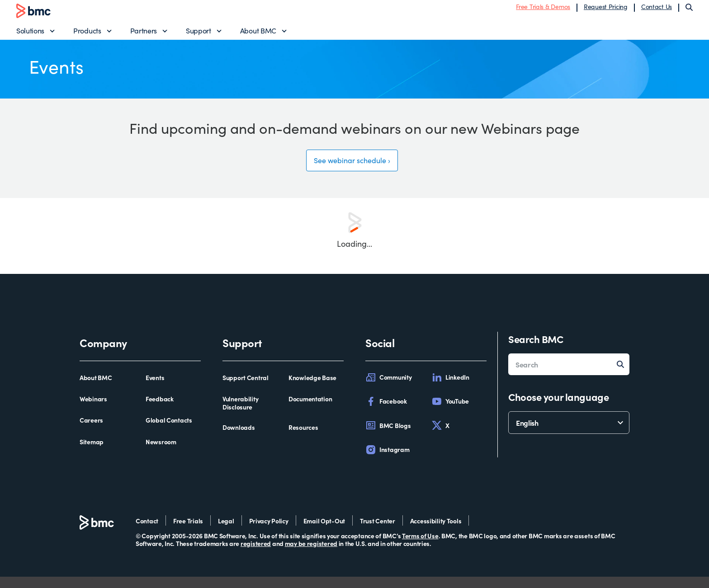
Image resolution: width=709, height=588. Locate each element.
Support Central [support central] (246, 389)
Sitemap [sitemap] (92, 453)
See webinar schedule (349, 169)
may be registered (311, 555)
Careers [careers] (91, 432)
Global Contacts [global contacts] (169, 432)
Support (199, 34)
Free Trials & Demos (543, 10)
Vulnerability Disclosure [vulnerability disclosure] (240, 414)
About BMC (258, 34)
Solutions (30, 34)
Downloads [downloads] (239, 439)
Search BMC (536, 350)
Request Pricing (606, 10)
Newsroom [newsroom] (161, 453)
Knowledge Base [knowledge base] (312, 389)
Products (87, 34)
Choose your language (558, 408)
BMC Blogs (388, 437)
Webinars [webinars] (93, 410)
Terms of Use (420, 547)
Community (388, 389)
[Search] (689, 11)
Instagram (387, 461)
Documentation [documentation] (310, 410)
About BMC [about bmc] (96, 389)
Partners (144, 34)
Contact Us (657, 10)
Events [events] (155, 389)
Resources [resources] (303, 439)
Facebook (386, 413)
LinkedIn (450, 389)
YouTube (450, 413)
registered (256, 555)
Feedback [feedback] (160, 410)
